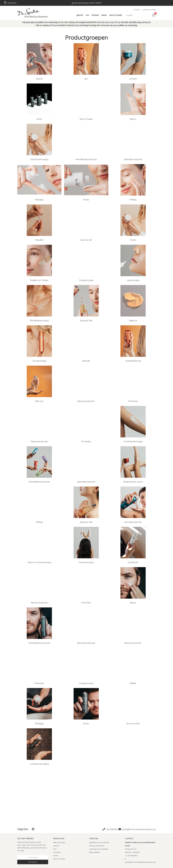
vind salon (10, 3)
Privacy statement (97, 846)
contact (137, 10)
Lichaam (95, 15)
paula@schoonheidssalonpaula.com (139, 829)
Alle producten (59, 842)
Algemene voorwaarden (99, 842)
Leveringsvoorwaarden (99, 849)
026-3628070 (112, 829)
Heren (104, 15)
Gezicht (80, 15)
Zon (87, 15)
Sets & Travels (116, 15)
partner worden (149, 10)
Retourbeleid (94, 852)
